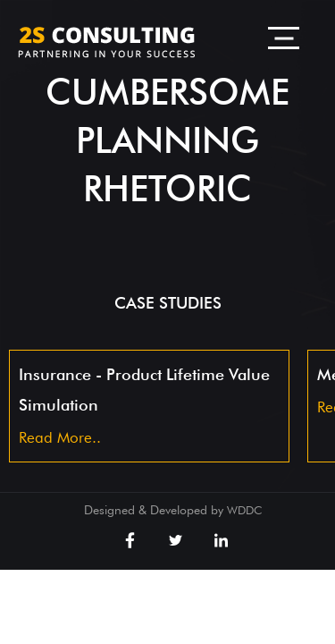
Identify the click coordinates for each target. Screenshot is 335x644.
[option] (149, 406)
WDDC (244, 510)
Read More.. (60, 437)
